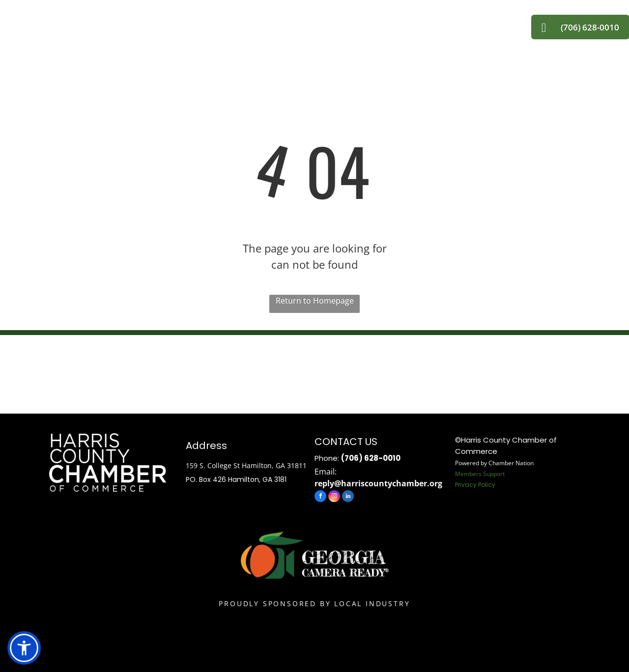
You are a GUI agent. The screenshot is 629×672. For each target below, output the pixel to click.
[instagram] (334, 497)
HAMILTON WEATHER (314, 372)
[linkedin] (348, 497)
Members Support (480, 474)
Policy (487, 485)
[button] (24, 648)
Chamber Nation (511, 463)
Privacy (466, 485)
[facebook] (320, 497)
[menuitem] (193, 22)
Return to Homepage (315, 301)
